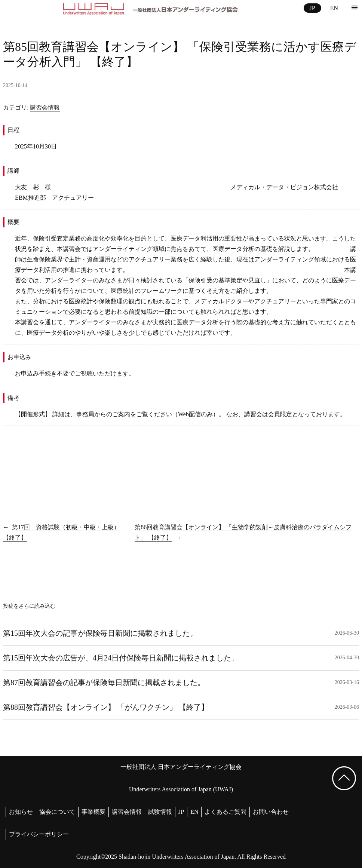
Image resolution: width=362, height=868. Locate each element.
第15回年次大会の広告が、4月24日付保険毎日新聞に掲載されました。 (121, 658)
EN (334, 8)
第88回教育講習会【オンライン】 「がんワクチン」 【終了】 (106, 707)
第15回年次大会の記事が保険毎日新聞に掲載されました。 (100, 633)
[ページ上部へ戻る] (344, 778)
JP (312, 8)
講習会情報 (45, 108)
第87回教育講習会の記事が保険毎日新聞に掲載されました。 (104, 683)
